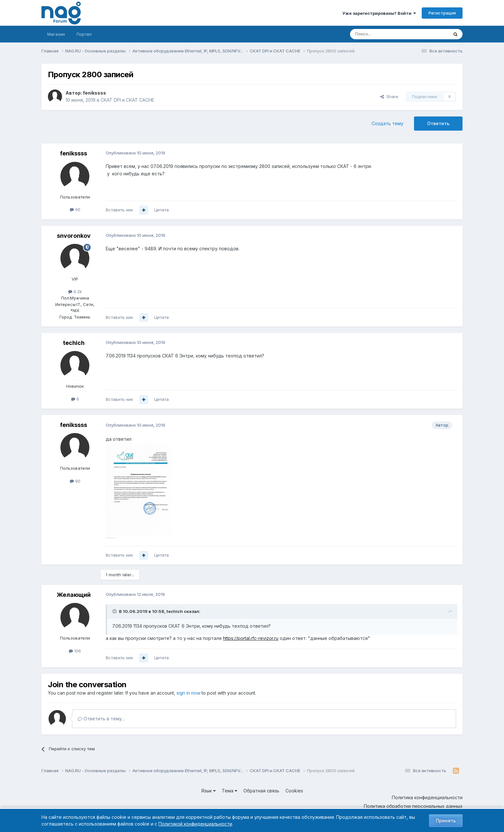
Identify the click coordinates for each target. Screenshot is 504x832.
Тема (230, 791)
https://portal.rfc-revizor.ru (251, 638)
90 (75, 209)
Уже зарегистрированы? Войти (379, 13)
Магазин (56, 34)
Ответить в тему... (101, 719)
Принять (446, 821)
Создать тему (387, 123)
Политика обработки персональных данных (413, 806)
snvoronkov (74, 236)
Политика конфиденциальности (427, 797)
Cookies (294, 791)
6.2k (75, 291)
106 (75, 651)
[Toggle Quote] (115, 611)
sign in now (188, 693)
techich (74, 343)
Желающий (74, 595)
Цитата (162, 210)
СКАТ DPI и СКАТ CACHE (127, 100)
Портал (84, 34)
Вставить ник (119, 210)
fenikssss (94, 93)
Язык (208, 791)
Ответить (438, 123)
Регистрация (442, 13)
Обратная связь (261, 791)
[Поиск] (382, 34)
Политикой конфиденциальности (195, 824)
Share (389, 97)
